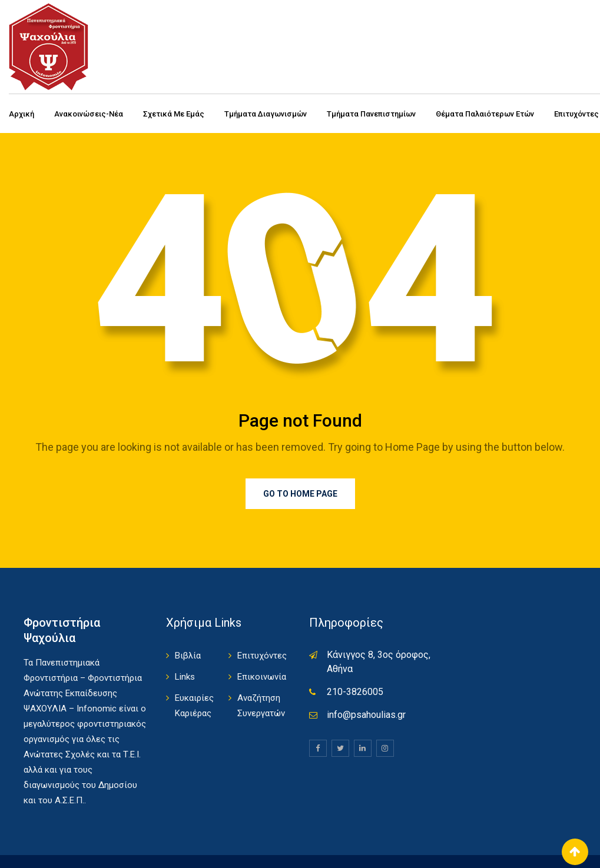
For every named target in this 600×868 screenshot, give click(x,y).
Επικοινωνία (262, 677)
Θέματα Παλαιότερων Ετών (485, 114)
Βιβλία (188, 656)
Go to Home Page (300, 494)
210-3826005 (355, 692)
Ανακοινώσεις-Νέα (89, 114)
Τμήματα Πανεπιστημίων (371, 114)
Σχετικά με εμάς (174, 114)
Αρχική (21, 114)
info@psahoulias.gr (366, 715)
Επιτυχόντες (262, 656)
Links (185, 677)
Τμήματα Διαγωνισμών (266, 114)
